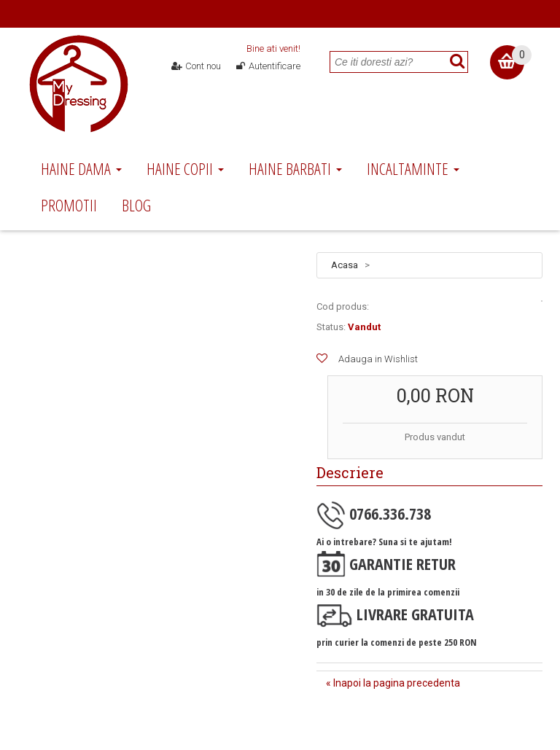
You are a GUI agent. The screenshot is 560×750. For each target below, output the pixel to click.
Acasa (345, 265)
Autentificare (267, 66)
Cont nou (197, 66)
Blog (136, 205)
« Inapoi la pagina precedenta (393, 683)
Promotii (69, 205)
